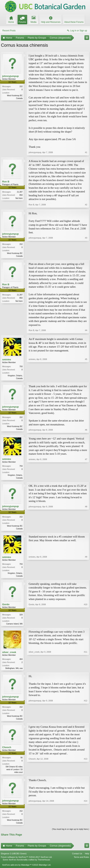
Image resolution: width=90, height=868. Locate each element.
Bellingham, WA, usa (14, 671)
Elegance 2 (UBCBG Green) (14, 857)
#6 (86, 431)
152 (21, 86)
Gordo (6, 606)
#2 (86, 205)
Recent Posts (9, 31)
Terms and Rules (81, 861)
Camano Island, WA (14, 626)
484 (21, 661)
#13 (86, 775)
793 (21, 367)
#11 (86, 670)
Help (87, 857)
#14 (86, 826)
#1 (86, 152)
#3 (86, 256)
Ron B (6, 182)
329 (21, 617)
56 (22, 761)
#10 (86, 625)
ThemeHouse (44, 863)
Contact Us (77, 857)
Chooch (7, 750)
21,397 (20, 192)
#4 (86, 331)
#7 (86, 478)
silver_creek (9, 654)
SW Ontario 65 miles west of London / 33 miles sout (14, 772)
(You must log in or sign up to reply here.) (71, 833)
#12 (86, 721)
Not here (19, 198)
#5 (86, 378)
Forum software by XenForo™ (27, 861)
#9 (86, 577)
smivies (7, 360)
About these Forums (74, 22)
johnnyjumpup (11, 76)
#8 (86, 529)
